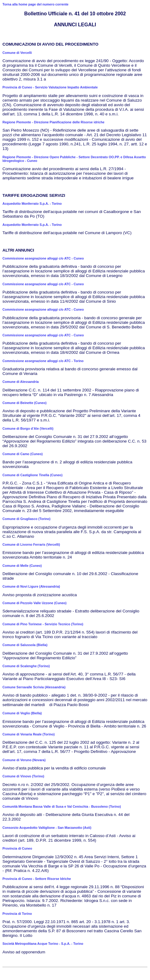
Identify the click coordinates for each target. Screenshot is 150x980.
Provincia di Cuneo (17, 848)
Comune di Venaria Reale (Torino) (29, 734)
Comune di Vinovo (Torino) (23, 776)
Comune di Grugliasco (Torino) (26, 519)
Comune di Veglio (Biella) (22, 713)
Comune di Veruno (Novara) (24, 760)
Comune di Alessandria (21, 382)
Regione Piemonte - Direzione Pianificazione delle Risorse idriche (53, 122)
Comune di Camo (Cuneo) (23, 454)
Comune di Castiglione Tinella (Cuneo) (32, 475)
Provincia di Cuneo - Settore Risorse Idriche (37, 879)
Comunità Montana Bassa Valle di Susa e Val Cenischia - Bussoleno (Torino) (62, 806)
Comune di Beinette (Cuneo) (24, 403)
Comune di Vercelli (17, 53)
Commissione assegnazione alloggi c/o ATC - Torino (43, 361)
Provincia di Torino (17, 914)
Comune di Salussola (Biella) (25, 645)
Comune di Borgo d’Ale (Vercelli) (28, 428)
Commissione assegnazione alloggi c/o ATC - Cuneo (43, 258)
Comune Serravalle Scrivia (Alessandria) (34, 687)
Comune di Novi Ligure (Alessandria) (31, 586)
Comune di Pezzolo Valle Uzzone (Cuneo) (34, 603)
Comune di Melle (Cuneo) (22, 566)
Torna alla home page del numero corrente (36, 4)
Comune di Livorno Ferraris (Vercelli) (31, 544)
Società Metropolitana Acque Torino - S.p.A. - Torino (43, 944)
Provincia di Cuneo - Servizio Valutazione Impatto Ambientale (50, 87)
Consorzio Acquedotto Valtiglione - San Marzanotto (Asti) (47, 828)
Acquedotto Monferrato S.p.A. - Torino (32, 204)
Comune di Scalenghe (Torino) (26, 666)
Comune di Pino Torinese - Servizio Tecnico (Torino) (43, 624)
